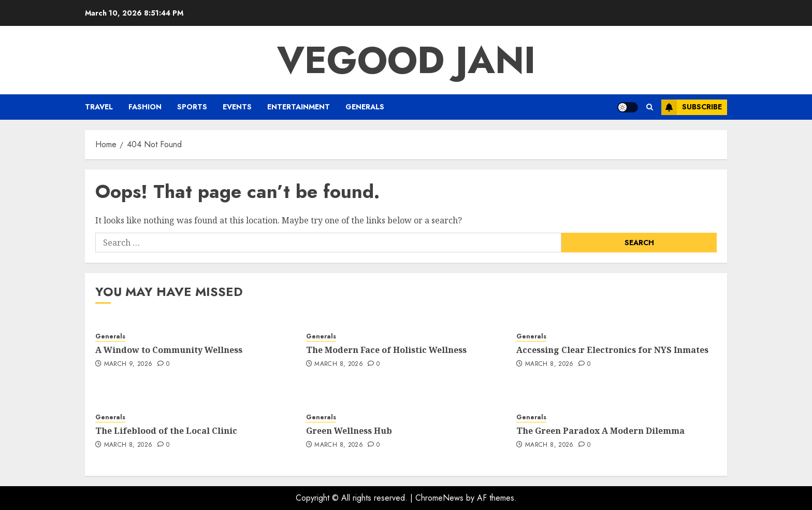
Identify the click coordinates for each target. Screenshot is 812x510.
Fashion (145, 107)
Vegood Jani (406, 60)
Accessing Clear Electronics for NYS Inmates (612, 350)
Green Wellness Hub (349, 431)
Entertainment (299, 107)
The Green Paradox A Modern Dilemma (600, 431)
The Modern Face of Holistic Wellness (386, 350)
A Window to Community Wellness (169, 350)
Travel (99, 107)
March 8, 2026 (339, 364)
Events (237, 107)
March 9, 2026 (128, 364)
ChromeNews (439, 498)
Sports (192, 107)
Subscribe (692, 107)
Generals (365, 107)
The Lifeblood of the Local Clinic (166, 431)
